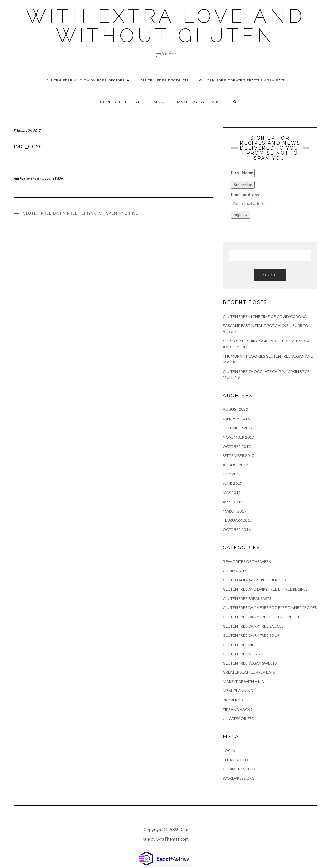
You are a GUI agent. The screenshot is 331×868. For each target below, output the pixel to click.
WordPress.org (239, 778)
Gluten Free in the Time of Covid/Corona (265, 316)
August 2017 (235, 465)
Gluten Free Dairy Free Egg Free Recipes (262, 617)
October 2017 (237, 446)
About (160, 102)
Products (233, 700)
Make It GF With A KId (200, 102)
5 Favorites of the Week (247, 562)
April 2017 (233, 502)
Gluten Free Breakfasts (247, 598)
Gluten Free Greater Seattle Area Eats (242, 80)
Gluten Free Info (240, 645)
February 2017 (237, 520)
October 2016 (237, 530)
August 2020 (235, 409)
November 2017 (238, 437)
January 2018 (236, 419)
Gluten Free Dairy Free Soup (251, 635)
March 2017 (235, 511)
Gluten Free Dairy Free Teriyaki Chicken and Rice (81, 213)
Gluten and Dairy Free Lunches (254, 580)
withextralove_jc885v (45, 178)
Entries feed (235, 760)
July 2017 (232, 474)
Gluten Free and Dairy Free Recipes (88, 80)
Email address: (246, 195)
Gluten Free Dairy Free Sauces (253, 626)
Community (235, 571)
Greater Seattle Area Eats (249, 672)
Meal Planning (238, 691)
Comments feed (239, 769)
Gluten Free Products (164, 80)
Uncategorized (239, 718)
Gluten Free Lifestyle (119, 102)
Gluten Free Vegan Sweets (250, 663)
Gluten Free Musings (244, 654)
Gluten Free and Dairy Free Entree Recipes (265, 589)
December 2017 (238, 428)
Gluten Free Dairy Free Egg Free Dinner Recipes (270, 608)
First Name (242, 173)
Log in (229, 750)
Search (270, 275)
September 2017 (238, 456)
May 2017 (232, 492)
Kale (184, 830)
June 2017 (232, 483)
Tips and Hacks (237, 709)
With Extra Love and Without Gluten (166, 26)
